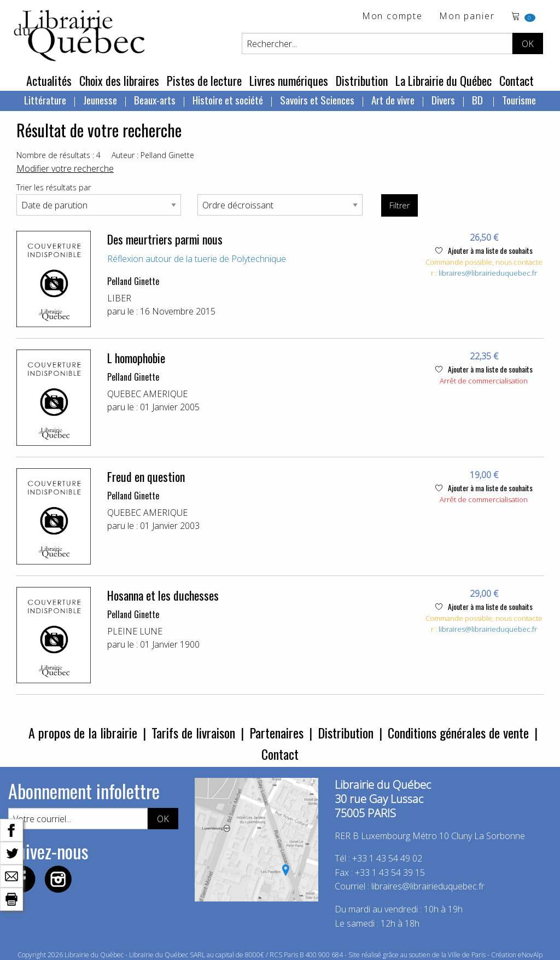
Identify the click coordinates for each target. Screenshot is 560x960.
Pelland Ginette (133, 281)
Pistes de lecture (204, 80)
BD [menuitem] (479, 100)
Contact (517, 80)
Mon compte (392, 17)
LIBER (119, 298)
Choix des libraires (119, 80)
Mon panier (467, 17)
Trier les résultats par (54, 187)
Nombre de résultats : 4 (59, 155)
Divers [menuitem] (443, 100)
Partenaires (276, 732)
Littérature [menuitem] (45, 100)
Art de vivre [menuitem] (393, 100)
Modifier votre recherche (65, 168)
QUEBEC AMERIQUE (147, 394)
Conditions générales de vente (458, 732)
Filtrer (399, 205)
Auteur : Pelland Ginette (153, 155)
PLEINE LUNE (135, 631)
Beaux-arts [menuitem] (155, 100)
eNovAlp (530, 955)
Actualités (49, 80)
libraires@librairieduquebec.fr (488, 273)
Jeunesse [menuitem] (100, 100)
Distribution (362, 80)
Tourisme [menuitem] (519, 100)
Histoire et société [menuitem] (228, 100)
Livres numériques (289, 80)
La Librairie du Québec (444, 80)
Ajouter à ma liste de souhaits (484, 250)
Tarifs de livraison (193, 732)
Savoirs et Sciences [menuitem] (317, 100)
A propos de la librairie (83, 732)
